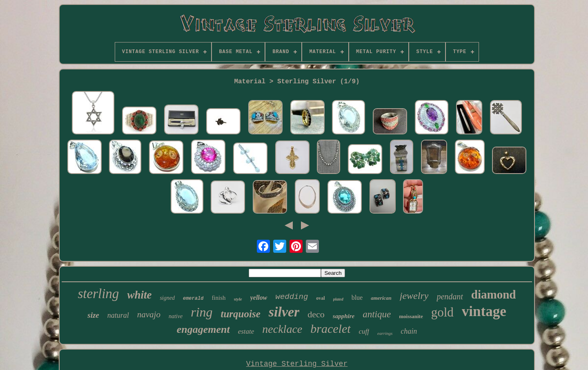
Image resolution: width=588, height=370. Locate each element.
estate (246, 331)
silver (284, 312)
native (176, 316)
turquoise (241, 314)
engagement (203, 329)
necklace (282, 329)
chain (409, 331)
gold (442, 312)
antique (377, 314)
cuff (364, 331)
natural (118, 315)
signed (167, 298)
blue (357, 298)
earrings (385, 333)
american (381, 298)
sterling (99, 294)
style (238, 299)
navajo (149, 314)
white (139, 295)
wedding (292, 297)
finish (218, 298)
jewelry (414, 296)
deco (316, 314)
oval (320, 298)
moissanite (411, 316)
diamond (494, 294)
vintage (484, 311)
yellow (259, 298)
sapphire (344, 316)
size (93, 315)
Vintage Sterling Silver (297, 364)
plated (338, 299)
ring (202, 312)
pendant (450, 296)
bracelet (330, 329)
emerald (193, 299)
